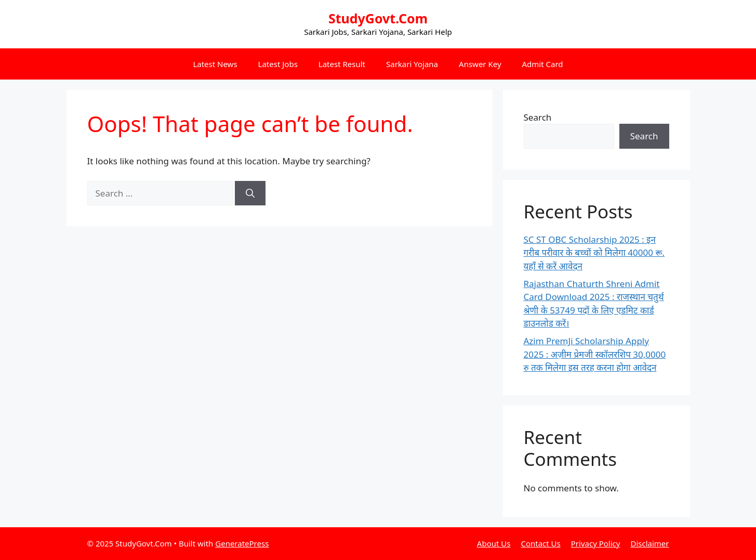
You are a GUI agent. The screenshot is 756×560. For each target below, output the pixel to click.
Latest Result (342, 64)
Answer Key (480, 64)
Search (538, 117)
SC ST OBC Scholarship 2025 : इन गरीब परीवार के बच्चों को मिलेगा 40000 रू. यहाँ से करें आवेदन (594, 253)
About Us (494, 543)
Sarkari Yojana (412, 64)
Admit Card (543, 64)
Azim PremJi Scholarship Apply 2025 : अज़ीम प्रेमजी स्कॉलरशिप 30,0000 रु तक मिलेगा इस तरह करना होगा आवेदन (595, 354)
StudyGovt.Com (378, 18)
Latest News (215, 64)
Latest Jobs (278, 64)
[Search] (250, 193)
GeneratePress (242, 543)
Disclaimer (649, 543)
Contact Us (540, 543)
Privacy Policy (596, 543)
